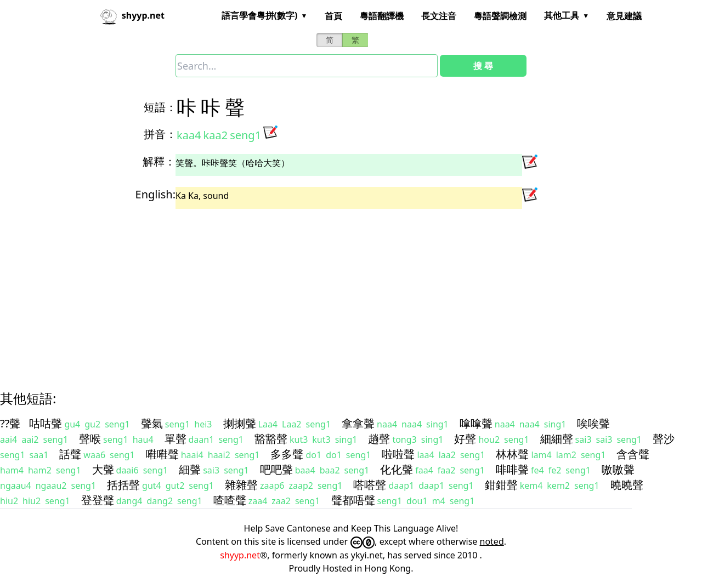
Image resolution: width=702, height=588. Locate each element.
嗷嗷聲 (618, 469)
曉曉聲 (627, 485)
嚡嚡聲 (162, 454)
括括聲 (123, 485)
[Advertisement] (331, 290)
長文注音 (439, 16)
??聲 (10, 423)
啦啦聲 (398, 454)
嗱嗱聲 (476, 423)
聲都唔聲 (353, 500)
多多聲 (287, 454)
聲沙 (664, 439)
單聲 (175, 439)
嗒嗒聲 (370, 485)
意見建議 (624, 16)
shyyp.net (240, 555)
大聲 (103, 469)
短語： (160, 107)
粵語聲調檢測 (500, 16)
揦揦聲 (240, 423)
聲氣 (152, 423)
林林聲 (512, 454)
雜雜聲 (241, 485)
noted (492, 541)
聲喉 (90, 439)
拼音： (160, 134)
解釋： (159, 161)
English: (155, 194)
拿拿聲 (358, 423)
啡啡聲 (512, 469)
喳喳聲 (230, 500)
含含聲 (633, 454)
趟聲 (379, 439)
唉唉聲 (593, 423)
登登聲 (98, 500)
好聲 (465, 439)
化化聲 (397, 469)
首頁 (333, 16)
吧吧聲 (276, 469)
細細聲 (557, 439)
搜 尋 (483, 66)
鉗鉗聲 (501, 485)
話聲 (70, 454)
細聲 (190, 469)
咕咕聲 (46, 423)
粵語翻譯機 (382, 16)
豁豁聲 (271, 439)
